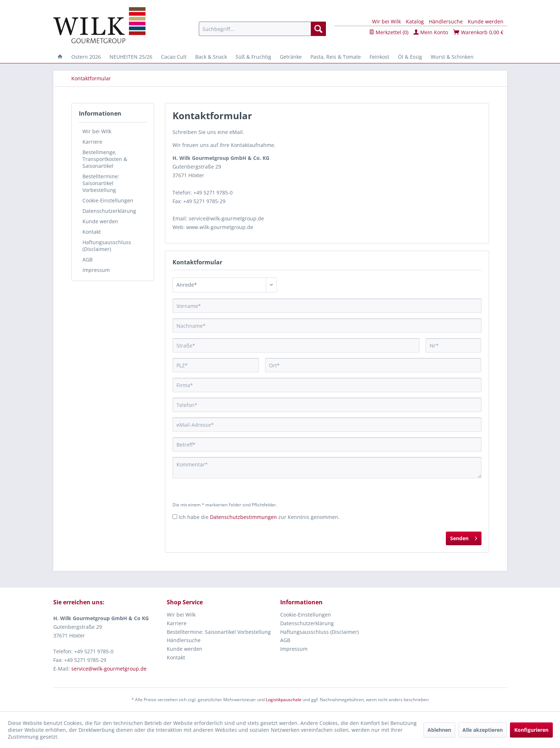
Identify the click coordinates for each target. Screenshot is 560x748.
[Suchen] (318, 29)
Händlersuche (446, 21)
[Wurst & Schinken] (452, 57)
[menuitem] (262, 29)
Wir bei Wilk (386, 21)
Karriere (92, 142)
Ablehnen (439, 730)
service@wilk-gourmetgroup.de (109, 669)
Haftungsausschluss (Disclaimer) (107, 246)
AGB (88, 259)
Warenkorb (478, 32)
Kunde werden (486, 21)
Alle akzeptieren (483, 730)
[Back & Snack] (211, 57)
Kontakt (92, 232)
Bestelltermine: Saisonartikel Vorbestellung (101, 183)
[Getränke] (291, 57)
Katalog (415, 21)
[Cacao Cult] (174, 57)
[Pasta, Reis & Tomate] (336, 57)
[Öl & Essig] (410, 57)
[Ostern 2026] (86, 57)
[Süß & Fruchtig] (253, 57)
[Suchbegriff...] (262, 29)
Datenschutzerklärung (109, 211)
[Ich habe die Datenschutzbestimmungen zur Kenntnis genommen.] (175, 517)
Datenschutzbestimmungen (243, 517)
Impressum (96, 270)
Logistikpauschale (284, 700)
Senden (464, 537)
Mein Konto (431, 32)
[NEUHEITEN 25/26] (131, 57)
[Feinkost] (379, 57)
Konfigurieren (531, 730)
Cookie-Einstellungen (108, 200)
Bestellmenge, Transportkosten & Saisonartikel (105, 159)
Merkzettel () (389, 32)
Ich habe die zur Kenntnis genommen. (259, 517)
